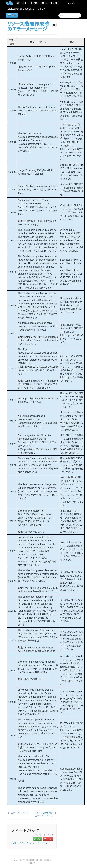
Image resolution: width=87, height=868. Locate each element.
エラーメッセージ (20, 813)
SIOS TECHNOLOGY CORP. (37, 3)
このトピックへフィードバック (29, 843)
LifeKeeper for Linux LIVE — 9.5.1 (26, 9)
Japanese (73, 3)
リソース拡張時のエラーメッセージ (44, 814)
